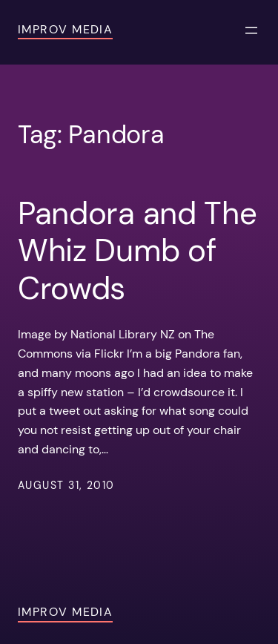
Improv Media (65, 29)
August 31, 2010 (66, 485)
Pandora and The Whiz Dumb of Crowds (137, 251)
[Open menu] (251, 30)
